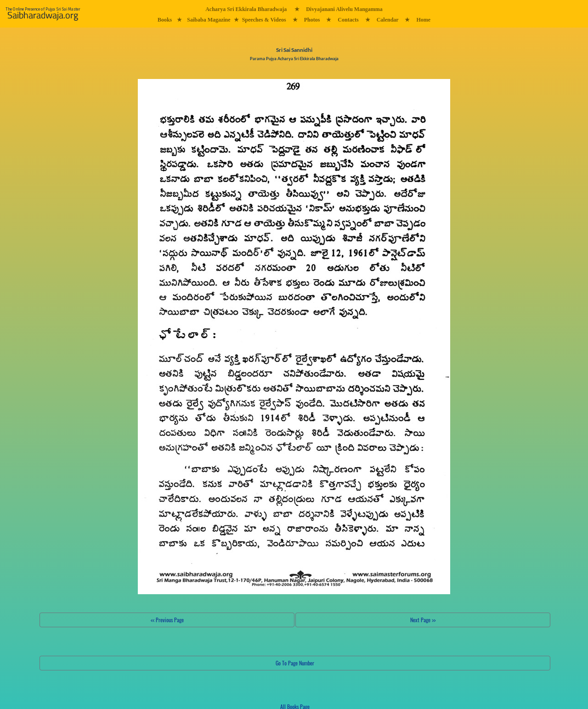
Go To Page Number (295, 663)
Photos (312, 20)
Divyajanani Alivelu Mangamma (344, 9)
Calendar (388, 20)
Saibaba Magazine (209, 20)
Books (165, 20)
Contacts (348, 20)
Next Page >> (423, 620)
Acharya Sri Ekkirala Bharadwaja (246, 9)
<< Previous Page (167, 620)
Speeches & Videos (264, 20)
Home (423, 20)
